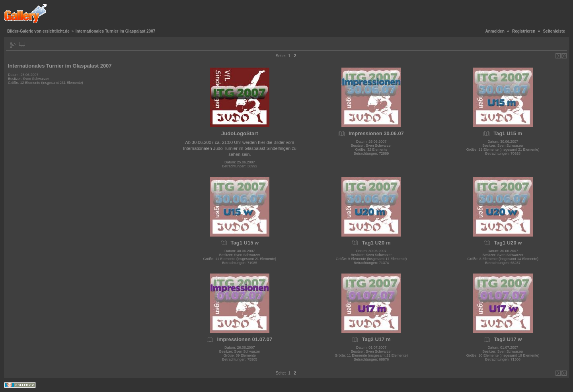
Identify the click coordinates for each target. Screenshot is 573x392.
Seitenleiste (554, 31)
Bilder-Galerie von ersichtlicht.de (38, 31)
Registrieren (524, 31)
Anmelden (495, 31)
